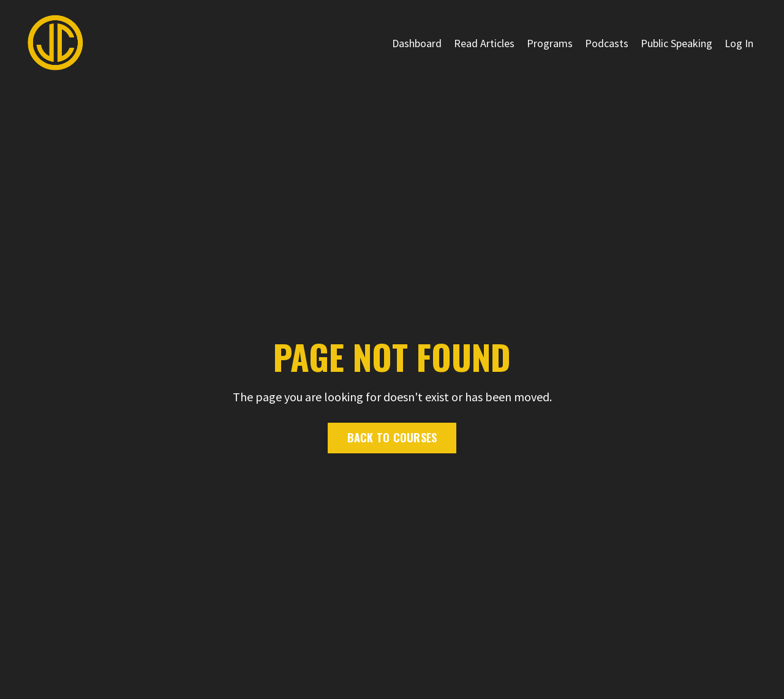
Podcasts (607, 43)
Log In (739, 43)
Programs (550, 43)
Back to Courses (392, 437)
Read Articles (484, 43)
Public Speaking (677, 43)
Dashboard (417, 43)
